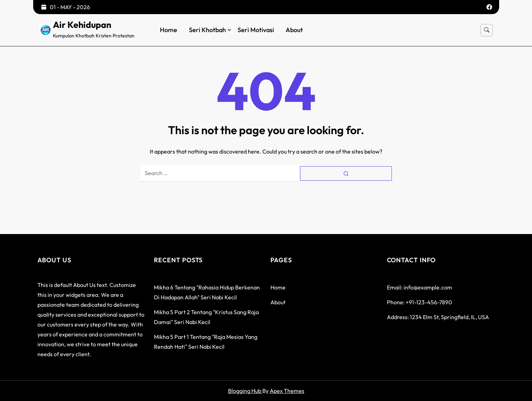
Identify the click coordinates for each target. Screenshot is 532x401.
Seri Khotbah (207, 30)
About (294, 30)
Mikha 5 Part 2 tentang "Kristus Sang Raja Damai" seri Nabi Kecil (206, 317)
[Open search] (487, 30)
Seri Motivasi (256, 30)
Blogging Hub (245, 391)
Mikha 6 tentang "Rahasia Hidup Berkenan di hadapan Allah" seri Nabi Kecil (207, 292)
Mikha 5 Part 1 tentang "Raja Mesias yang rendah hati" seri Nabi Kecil (206, 342)
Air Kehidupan (82, 25)
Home (169, 30)
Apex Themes (287, 391)
